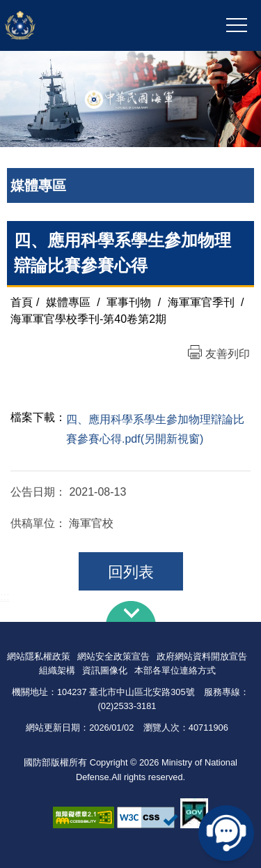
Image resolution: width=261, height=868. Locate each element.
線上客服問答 (226, 833)
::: (5, 596)
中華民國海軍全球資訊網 (79, 26)
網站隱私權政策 (39, 656)
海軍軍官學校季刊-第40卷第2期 (88, 319)
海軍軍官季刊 (201, 302)
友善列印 (228, 354)
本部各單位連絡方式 (175, 670)
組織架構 (57, 670)
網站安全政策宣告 (113, 656)
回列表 (131, 572)
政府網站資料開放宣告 (202, 656)
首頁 (22, 302)
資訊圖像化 (105, 670)
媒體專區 (68, 302)
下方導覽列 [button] (131, 611)
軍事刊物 (129, 302)
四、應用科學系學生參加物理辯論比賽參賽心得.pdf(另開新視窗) (155, 429)
